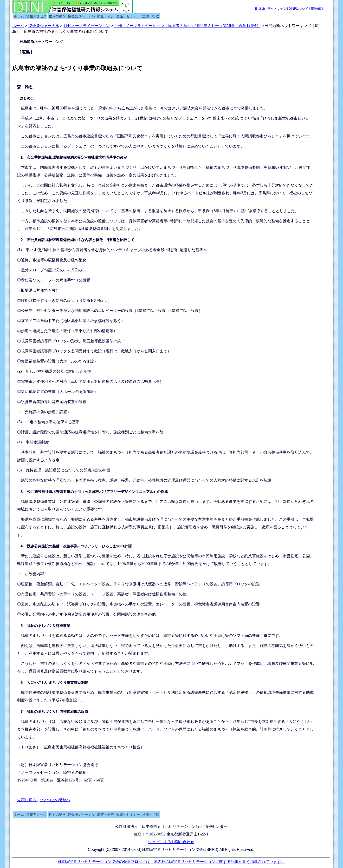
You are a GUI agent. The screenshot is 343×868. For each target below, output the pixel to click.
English (260, 9)
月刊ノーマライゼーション (87, 26)
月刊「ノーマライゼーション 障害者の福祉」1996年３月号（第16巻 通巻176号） (187, 26)
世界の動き (57, 16)
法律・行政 (151, 16)
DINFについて (299, 9)
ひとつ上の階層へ (55, 800)
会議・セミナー (128, 16)
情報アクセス (36, 16)
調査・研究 (106, 16)
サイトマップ (277, 9)
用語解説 (317, 9)
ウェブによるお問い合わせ (171, 842)
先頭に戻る (27, 800)
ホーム (19, 16)
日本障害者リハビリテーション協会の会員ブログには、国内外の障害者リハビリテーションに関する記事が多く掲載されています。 (171, 862)
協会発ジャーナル (81, 16)
